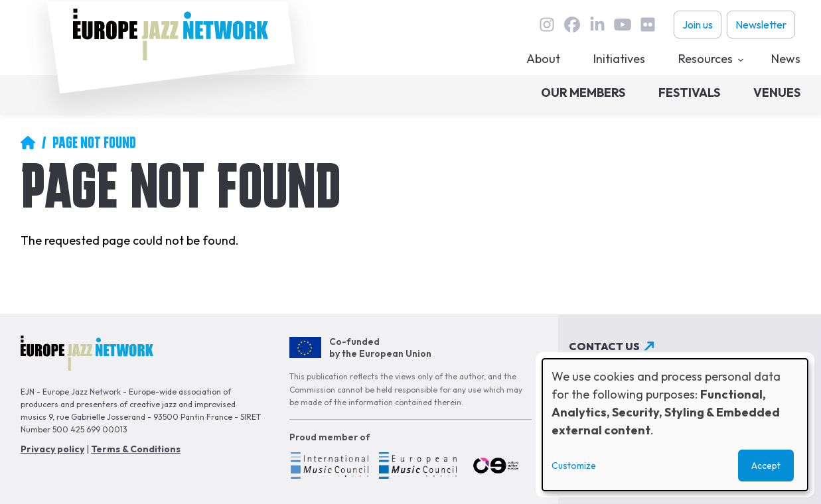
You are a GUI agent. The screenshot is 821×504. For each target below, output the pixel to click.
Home (28, 143)
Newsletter (761, 25)
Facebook (572, 25)
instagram (547, 25)
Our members (583, 93)
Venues (777, 93)
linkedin (597, 25)
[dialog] (675, 425)
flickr (648, 25)
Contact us (604, 346)
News (786, 59)
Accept (766, 466)
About (543, 59)
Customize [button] (574, 466)
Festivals (689, 93)
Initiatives (619, 59)
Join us (698, 25)
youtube (623, 25)
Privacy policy (52, 449)
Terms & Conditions (136, 449)
